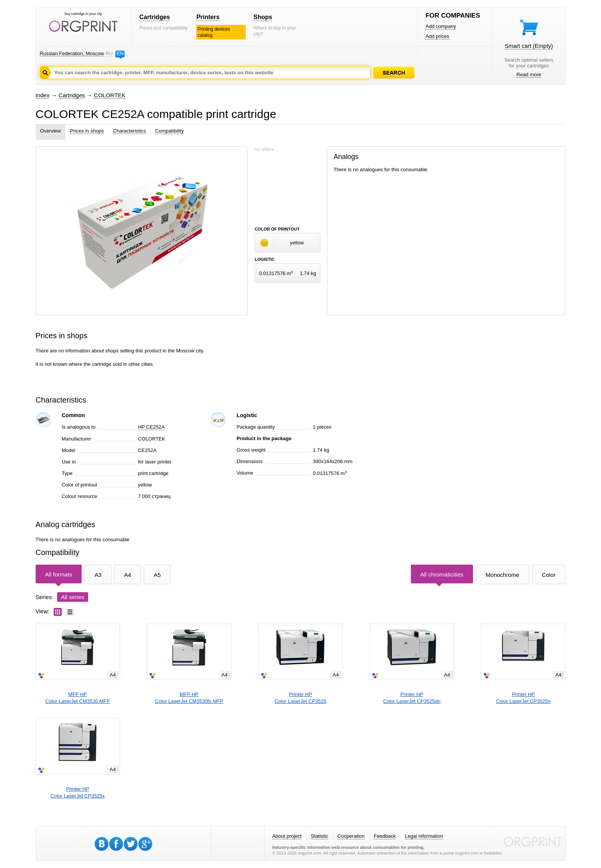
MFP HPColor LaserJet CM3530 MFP (77, 698)
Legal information (424, 836)
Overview (51, 131)
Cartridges (154, 17)
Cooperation (351, 836)
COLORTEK (110, 95)
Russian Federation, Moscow (72, 53)
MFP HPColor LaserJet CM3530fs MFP (189, 698)
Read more (529, 75)
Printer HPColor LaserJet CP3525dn (412, 698)
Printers (208, 17)
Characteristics (130, 131)
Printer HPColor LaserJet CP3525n (523, 698)
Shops (263, 17)
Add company (441, 26)
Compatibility (169, 131)
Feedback (385, 836)
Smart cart (529, 46)
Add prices (437, 36)
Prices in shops (87, 131)
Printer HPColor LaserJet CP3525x (78, 792)
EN (120, 53)
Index (43, 95)
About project (287, 836)
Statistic (320, 836)
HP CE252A (151, 427)
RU (109, 53)
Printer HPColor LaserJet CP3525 (300, 698)
